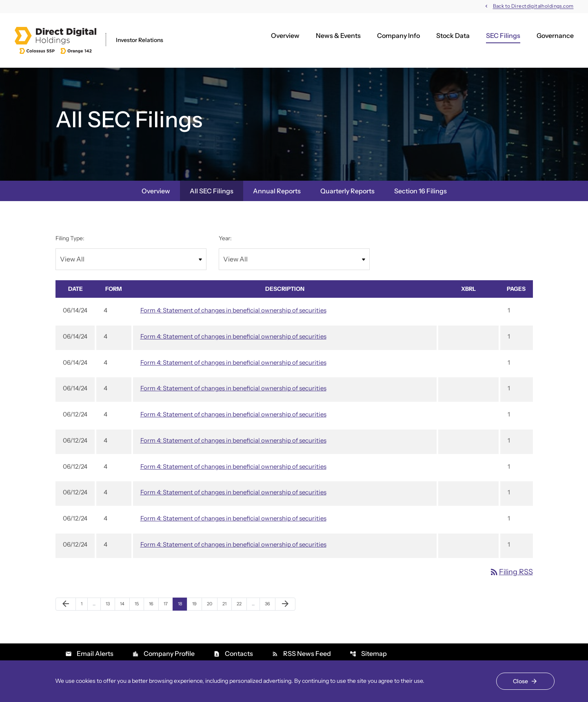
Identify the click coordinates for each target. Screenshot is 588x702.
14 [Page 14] (125, 603)
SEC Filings (503, 35)
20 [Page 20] (212, 603)
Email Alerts (89, 653)
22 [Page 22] (242, 603)
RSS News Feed (301, 653)
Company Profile (163, 653)
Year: (225, 238)
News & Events (338, 35)
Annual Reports (277, 191)
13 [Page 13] (110, 603)
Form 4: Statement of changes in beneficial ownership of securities (233, 310)
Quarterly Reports (347, 191)
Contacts (233, 653)
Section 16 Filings (420, 191)
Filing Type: (70, 238)
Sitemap (368, 653)
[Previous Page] (66, 604)
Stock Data (453, 35)
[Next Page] (285, 604)
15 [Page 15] (139, 603)
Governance (555, 35)
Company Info (398, 35)
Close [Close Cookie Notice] (520, 681)
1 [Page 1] (84, 603)
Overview (285, 35)
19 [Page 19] (197, 603)
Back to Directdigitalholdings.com (533, 6)
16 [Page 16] (154, 603)
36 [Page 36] (270, 603)
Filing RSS (511, 572)
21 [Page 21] (227, 603)
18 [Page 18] (182, 603)
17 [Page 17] (168, 603)
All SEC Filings (212, 191)
